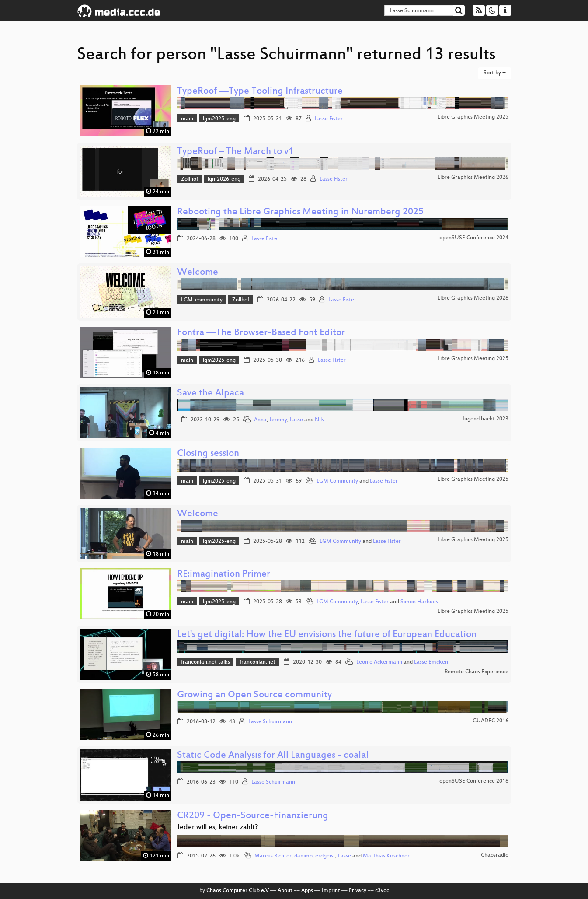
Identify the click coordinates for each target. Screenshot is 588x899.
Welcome (198, 273)
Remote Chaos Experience (477, 672)
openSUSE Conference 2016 (474, 781)
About (285, 891)
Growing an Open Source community (254, 695)
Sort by (495, 73)
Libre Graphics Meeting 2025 (473, 117)
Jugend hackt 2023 (485, 419)
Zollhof (190, 179)
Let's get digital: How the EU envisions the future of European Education (327, 635)
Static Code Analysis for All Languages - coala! (273, 756)
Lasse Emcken (431, 662)
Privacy (358, 891)
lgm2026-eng (224, 179)
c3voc (382, 891)
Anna (260, 420)
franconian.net (257, 662)
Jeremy (278, 420)
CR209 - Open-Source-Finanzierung (253, 816)
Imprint (331, 891)
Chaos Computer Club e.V (238, 891)
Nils (319, 420)
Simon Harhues (419, 602)
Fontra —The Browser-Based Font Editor (261, 333)
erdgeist (325, 856)
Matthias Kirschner (386, 856)
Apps (307, 891)
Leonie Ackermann (379, 662)
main (187, 119)
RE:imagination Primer (224, 575)
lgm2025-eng (219, 119)
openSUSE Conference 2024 (474, 238)
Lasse (296, 420)
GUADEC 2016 (491, 721)
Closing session (208, 454)
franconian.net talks (205, 662)
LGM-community (202, 300)
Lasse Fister (329, 119)
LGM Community (337, 481)
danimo (303, 856)
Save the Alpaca (210, 394)
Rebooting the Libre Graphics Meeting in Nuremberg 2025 (300, 212)
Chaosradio (495, 855)
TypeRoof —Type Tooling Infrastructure (260, 92)
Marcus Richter (273, 856)
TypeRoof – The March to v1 (235, 152)
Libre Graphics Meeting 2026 (473, 178)
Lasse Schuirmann (270, 722)
